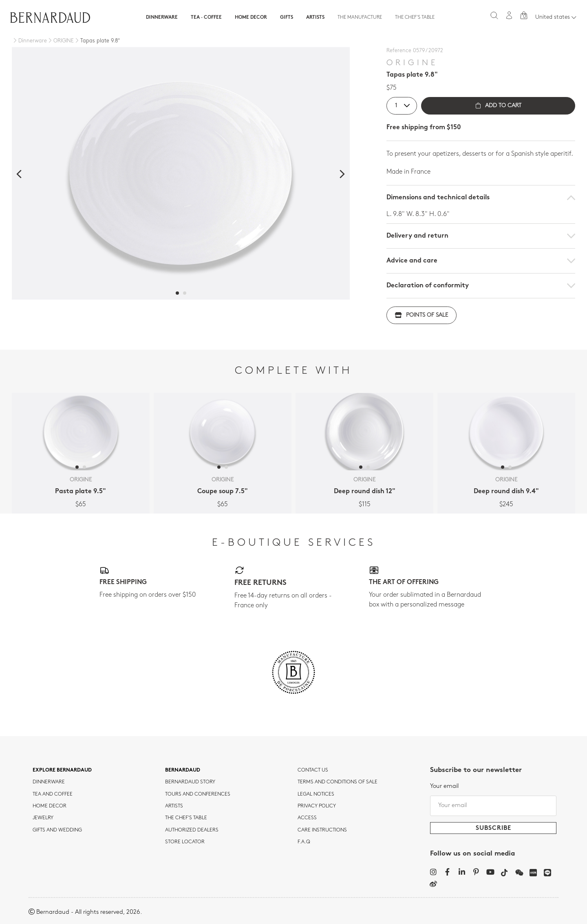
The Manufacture (360, 18)
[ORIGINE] (60, 41)
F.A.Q (304, 841)
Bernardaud (183, 769)
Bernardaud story (190, 781)
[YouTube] (490, 871)
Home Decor (251, 18)
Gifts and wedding (57, 829)
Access (307, 817)
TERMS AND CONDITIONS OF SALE (338, 781)
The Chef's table (415, 18)
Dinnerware (162, 18)
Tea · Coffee (206, 18)
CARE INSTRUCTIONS (322, 829)
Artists (315, 18)
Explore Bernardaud (62, 769)
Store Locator (185, 841)
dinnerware (49, 781)
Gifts (287, 18)
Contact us (313, 769)
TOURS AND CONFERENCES (198, 793)
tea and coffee (53, 793)
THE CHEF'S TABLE (186, 817)
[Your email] (493, 805)
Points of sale (421, 315)
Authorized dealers (192, 829)
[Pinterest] (476, 871)
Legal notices (316, 793)
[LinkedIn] (462, 871)
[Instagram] (433, 871)
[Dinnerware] (29, 41)
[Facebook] (447, 871)
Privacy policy (317, 805)
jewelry (43, 817)
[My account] (509, 15)
